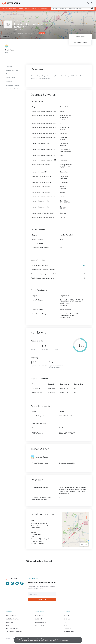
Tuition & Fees (11, 78)
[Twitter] (7, 583)
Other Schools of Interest (14, 89)
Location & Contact (12, 85)
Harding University (24, 8)
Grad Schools (12, 8)
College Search (39, 616)
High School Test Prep (12, 629)
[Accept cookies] (77, 640)
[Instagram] (22, 583)
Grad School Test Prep (12, 619)
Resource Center (40, 625)
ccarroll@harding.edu (42, 539)
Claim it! (42, 33)
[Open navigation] (92, 3)
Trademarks (67, 629)
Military (8, 625)
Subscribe (42, 599)
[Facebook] (12, 583)
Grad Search (38, 619)
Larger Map (5, 36)
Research (9, 81)
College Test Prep (11, 616)
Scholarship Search (40, 622)
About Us (67, 616)
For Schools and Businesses (14, 632)
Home (3, 8)
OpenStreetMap (83, 12)
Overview (9, 66)
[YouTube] (17, 583)
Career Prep (9, 622)
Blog (65, 625)
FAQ (65, 622)
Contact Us (67, 619)
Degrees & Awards (12, 70)
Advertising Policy (69, 632)
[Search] (88, 3)
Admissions (10, 74)
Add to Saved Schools (80, 43)
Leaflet (73, 12)
